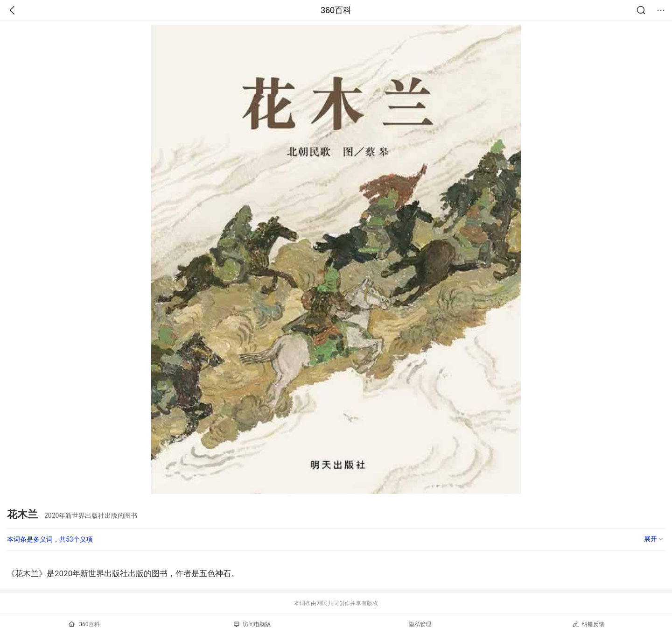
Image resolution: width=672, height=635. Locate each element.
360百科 (336, 10)
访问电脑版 (252, 624)
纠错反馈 (588, 624)
